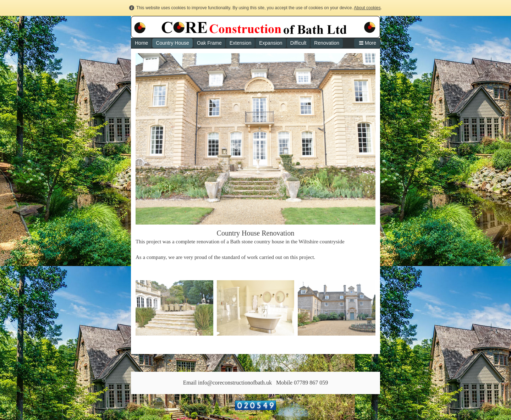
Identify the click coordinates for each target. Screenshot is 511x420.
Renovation (327, 43)
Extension (240, 43)
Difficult (298, 43)
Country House (172, 43)
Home (141, 43)
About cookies (367, 8)
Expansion (271, 43)
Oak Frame (209, 43)
